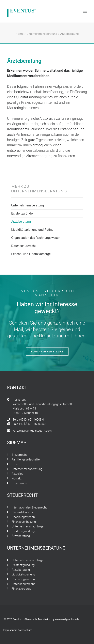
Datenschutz (25, 630)
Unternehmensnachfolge (28, 526)
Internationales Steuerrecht (29, 507)
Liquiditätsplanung (23, 574)
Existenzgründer (22, 213)
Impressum (19, 483)
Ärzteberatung (21, 222)
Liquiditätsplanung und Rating (32, 230)
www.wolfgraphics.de (67, 619)
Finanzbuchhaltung (24, 522)
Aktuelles (17, 474)
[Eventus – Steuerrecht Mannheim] (22, 11)
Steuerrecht (19, 455)
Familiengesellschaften (26, 459)
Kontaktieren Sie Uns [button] (47, 352)
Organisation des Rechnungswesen (36, 238)
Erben (15, 464)
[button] (85, 11)
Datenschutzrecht (23, 246)
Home (19, 34)
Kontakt (17, 478)
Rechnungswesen (23, 517)
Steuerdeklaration (23, 512)
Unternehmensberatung (42, 34)
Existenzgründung (23, 531)
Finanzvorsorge (21, 589)
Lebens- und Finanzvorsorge (31, 254)
